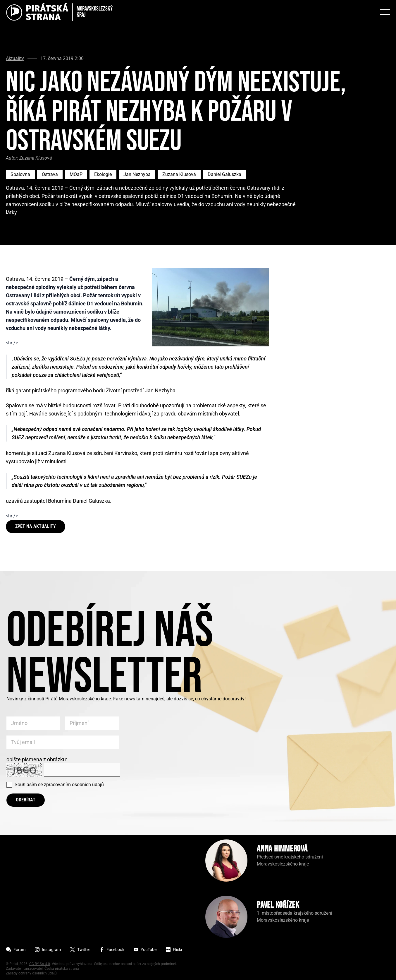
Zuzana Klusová (179, 174)
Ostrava (50, 174)
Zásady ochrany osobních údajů (31, 973)
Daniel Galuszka (224, 174)
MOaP (76, 174)
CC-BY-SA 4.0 (40, 964)
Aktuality (15, 59)
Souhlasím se (59, 785)
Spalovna (20, 174)
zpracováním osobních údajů (74, 785)
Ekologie (103, 174)
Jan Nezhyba (137, 174)
